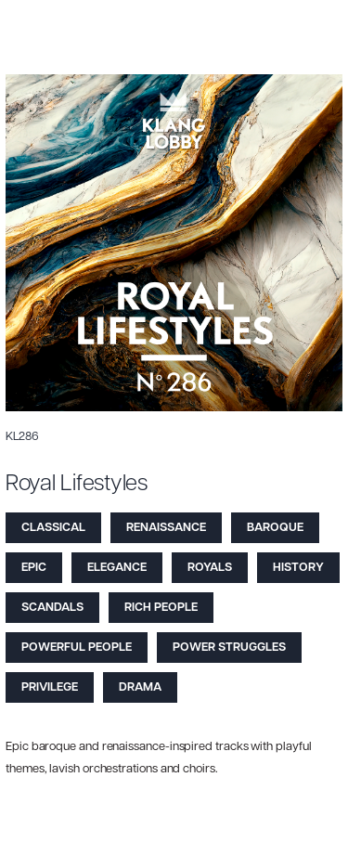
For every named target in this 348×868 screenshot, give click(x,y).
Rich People (161, 608)
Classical (53, 528)
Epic (34, 568)
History (298, 568)
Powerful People (77, 648)
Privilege (50, 687)
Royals (210, 568)
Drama (140, 687)
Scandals (52, 608)
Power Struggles (229, 648)
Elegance (117, 568)
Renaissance (166, 528)
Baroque (275, 528)
